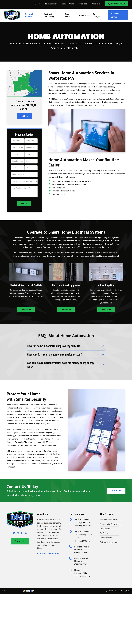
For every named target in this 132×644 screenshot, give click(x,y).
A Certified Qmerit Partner (49, 553)
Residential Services (109, 520)
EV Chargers (105, 533)
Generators (105, 529)
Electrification (106, 538)
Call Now (24, 116)
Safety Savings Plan (109, 542)
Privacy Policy (126, 591)
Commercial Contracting (111, 524)
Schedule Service (115, 15)
